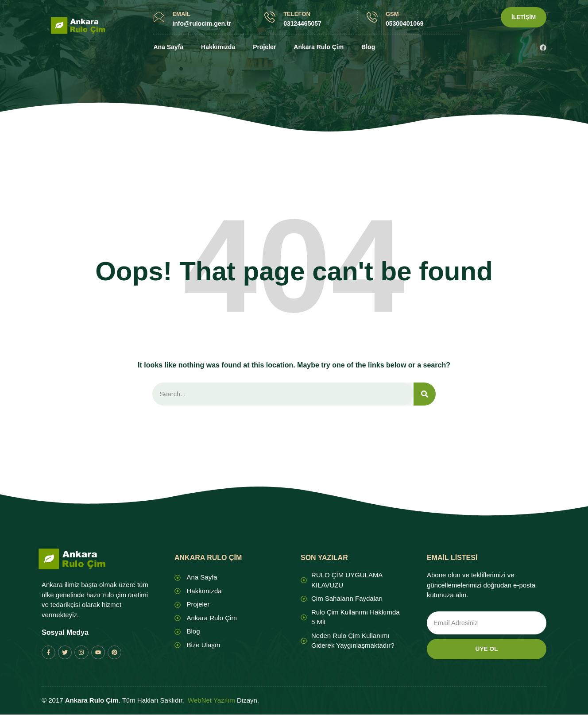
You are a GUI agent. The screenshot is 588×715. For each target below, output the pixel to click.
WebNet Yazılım (211, 701)
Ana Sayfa (168, 47)
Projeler (264, 47)
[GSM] (372, 17)
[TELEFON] (270, 17)
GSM (392, 14)
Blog (368, 47)
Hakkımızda (218, 47)
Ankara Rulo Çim (319, 47)
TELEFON (297, 14)
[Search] (425, 394)
